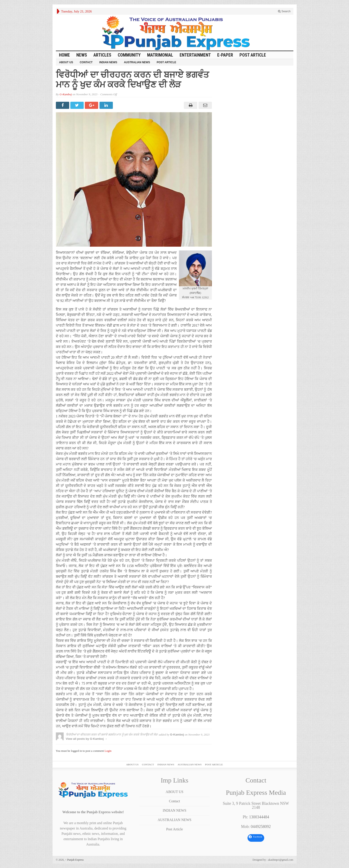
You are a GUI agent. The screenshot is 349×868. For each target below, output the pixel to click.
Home (64, 55)
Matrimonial (160, 55)
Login (108, 751)
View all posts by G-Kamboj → (87, 739)
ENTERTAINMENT (195, 55)
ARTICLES (102, 55)
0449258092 (261, 827)
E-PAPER (225, 55)
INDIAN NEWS (108, 62)
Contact (86, 62)
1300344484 (259, 817)
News (82, 55)
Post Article (253, 55)
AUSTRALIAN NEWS (137, 62)
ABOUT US (66, 62)
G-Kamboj (66, 94)
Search (284, 11)
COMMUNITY (129, 55)
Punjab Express (74, 860)
